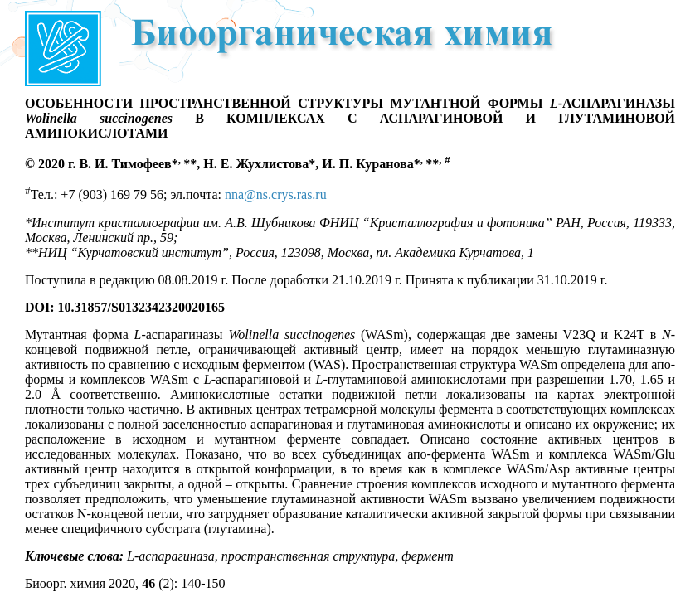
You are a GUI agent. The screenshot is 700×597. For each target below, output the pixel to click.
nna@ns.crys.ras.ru (276, 195)
